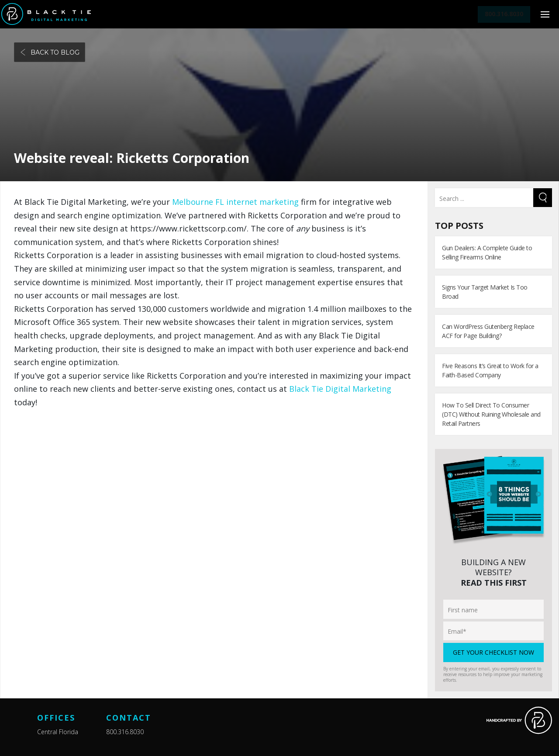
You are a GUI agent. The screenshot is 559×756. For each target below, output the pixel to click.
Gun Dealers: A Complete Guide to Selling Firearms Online (487, 252)
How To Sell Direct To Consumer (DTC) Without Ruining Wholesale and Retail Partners (491, 414)
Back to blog (50, 52)
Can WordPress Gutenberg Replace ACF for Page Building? (488, 331)
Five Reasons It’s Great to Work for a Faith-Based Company (490, 370)
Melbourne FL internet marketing (235, 202)
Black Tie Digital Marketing (340, 389)
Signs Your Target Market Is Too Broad (485, 292)
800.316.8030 (125, 732)
